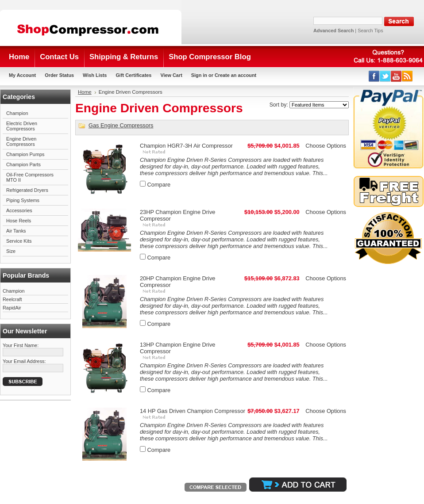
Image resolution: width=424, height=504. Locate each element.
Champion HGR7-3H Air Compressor (186, 146)
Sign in (199, 75)
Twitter (385, 76)
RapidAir (12, 308)
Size (11, 251)
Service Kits (19, 241)
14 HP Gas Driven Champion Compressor (193, 411)
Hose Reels (19, 221)
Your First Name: (21, 345)
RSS (407, 76)
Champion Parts (23, 164)
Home (85, 92)
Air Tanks (16, 231)
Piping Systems (23, 200)
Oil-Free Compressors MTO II (30, 177)
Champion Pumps (25, 154)
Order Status (59, 75)
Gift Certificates (133, 75)
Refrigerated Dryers (27, 190)
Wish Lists (95, 75)
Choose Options (326, 146)
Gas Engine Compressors (121, 125)
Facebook (374, 76)
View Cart (171, 75)
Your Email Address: (24, 361)
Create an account (235, 75)
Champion (17, 113)
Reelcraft (12, 299)
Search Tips (370, 31)
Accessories (19, 210)
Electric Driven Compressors (22, 126)
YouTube (396, 76)
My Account (22, 75)
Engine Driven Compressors (21, 141)
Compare (159, 185)
